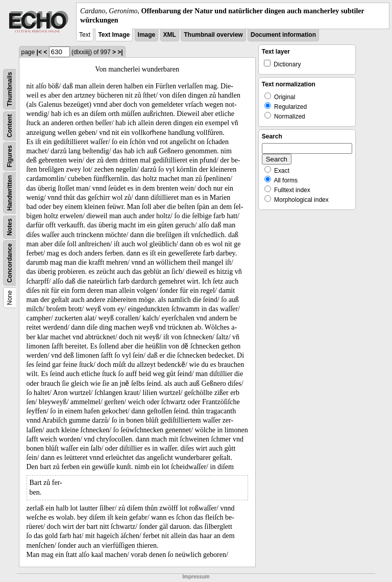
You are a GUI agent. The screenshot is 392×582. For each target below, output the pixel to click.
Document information (283, 35)
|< (39, 52)
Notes (10, 227)
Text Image (114, 35)
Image (147, 35)
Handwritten (10, 193)
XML (170, 35)
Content (10, 126)
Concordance (10, 263)
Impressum (196, 577)
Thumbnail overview (213, 35)
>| (120, 52)
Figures (10, 157)
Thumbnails (10, 89)
